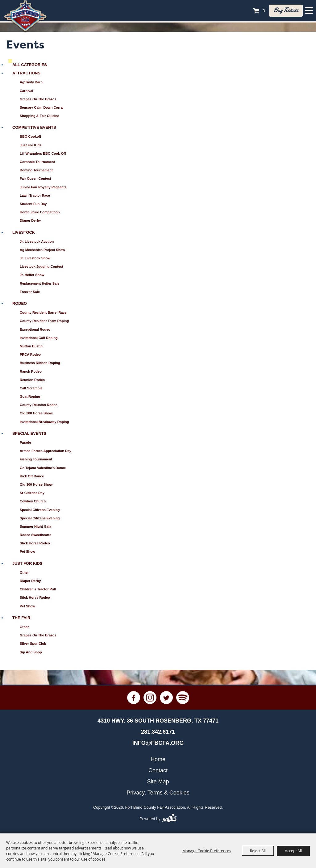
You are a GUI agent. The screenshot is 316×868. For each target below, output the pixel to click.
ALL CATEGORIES (30, 65)
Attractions (26, 73)
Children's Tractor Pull (38, 589)
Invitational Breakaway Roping (44, 422)
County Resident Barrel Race (43, 312)
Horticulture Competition (40, 212)
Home (158, 759)
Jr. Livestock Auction (37, 241)
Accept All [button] (293, 851)
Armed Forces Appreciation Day (46, 451)
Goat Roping (30, 396)
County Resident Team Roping (44, 321)
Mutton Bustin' (32, 346)
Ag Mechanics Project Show (42, 250)
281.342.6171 (158, 732)
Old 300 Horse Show (36, 413)
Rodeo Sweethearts (35, 535)
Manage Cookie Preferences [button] (207, 851)
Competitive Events (34, 127)
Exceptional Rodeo (35, 329)
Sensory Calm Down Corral (42, 107)
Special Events (29, 433)
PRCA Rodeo (30, 354)
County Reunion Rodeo (39, 405)
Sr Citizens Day (32, 493)
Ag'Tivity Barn (31, 82)
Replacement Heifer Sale (39, 283)
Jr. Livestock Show (35, 258)
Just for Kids (31, 145)
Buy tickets (286, 10)
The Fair (21, 618)
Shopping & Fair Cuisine (39, 116)
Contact (158, 770)
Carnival (26, 91)
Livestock (24, 232)
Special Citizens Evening (40, 510)
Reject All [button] (258, 851)
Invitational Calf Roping (39, 338)
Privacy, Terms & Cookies (158, 793)
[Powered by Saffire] (169, 819)
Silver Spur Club (33, 644)
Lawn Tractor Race (35, 195)
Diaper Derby (30, 220)
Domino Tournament (36, 170)
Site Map (158, 782)
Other (24, 572)
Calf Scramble (31, 388)
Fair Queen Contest (35, 178)
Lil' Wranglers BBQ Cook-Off (43, 153)
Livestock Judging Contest (42, 266)
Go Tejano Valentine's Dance (43, 468)
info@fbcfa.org (158, 743)
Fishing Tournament (36, 459)
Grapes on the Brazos (38, 99)
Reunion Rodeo (32, 380)
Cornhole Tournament (37, 162)
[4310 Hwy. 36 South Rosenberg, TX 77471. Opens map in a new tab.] (158, 721)
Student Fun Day (33, 204)
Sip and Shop (31, 652)
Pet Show (27, 551)
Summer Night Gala (35, 526)
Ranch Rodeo (31, 371)
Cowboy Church (33, 501)
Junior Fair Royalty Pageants (43, 187)
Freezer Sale (30, 292)
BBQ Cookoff (30, 136)
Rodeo (20, 303)
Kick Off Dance (32, 476)
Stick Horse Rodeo (35, 543)
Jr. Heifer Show (32, 275)
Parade (25, 442)
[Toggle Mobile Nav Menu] (309, 10)
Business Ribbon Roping (40, 363)
